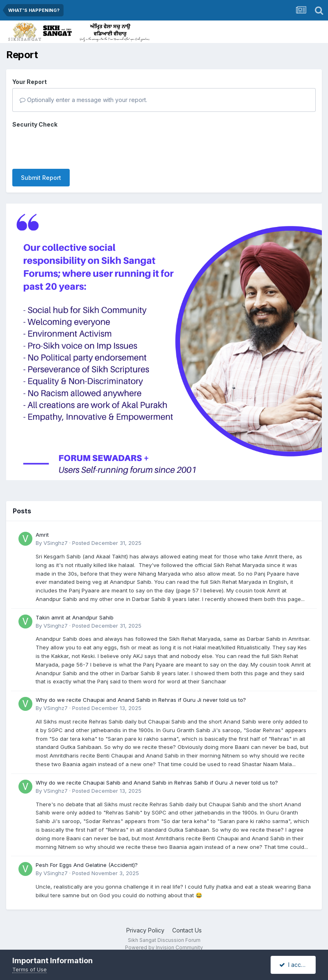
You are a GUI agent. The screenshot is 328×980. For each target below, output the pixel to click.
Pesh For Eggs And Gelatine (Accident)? (87, 865)
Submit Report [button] (41, 178)
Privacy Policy (145, 930)
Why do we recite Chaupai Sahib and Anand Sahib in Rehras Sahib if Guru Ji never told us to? (157, 783)
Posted (107, 543)
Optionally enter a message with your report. (83, 100)
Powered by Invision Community (164, 947)
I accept (295, 965)
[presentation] (75, 147)
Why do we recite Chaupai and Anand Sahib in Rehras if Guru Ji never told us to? (141, 700)
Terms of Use (30, 969)
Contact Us (187, 930)
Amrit (42, 535)
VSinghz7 (56, 543)
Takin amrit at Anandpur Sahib (75, 617)
